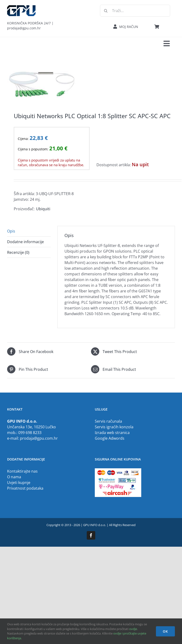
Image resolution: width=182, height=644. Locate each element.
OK (165, 631)
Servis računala (108, 421)
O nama (14, 477)
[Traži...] (135, 11)
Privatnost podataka (25, 488)
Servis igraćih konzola (114, 427)
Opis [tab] (11, 231)
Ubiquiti (43, 209)
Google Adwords (110, 438)
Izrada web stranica (112, 433)
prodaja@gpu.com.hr (39, 438)
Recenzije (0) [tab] (18, 252)
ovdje (133, 629)
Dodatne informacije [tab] (25, 242)
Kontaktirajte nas (22, 471)
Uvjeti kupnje (19, 483)
